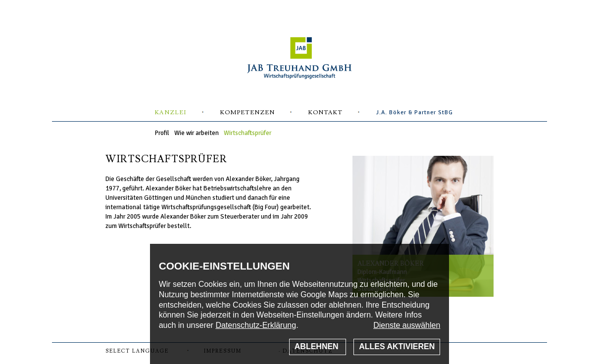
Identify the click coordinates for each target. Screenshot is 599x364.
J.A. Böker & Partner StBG (415, 113)
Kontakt (325, 113)
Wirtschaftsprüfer (248, 133)
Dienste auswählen (407, 325)
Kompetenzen (248, 113)
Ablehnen (318, 346)
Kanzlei (171, 113)
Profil (162, 133)
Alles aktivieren (397, 346)
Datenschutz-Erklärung (256, 325)
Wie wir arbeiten (197, 133)
